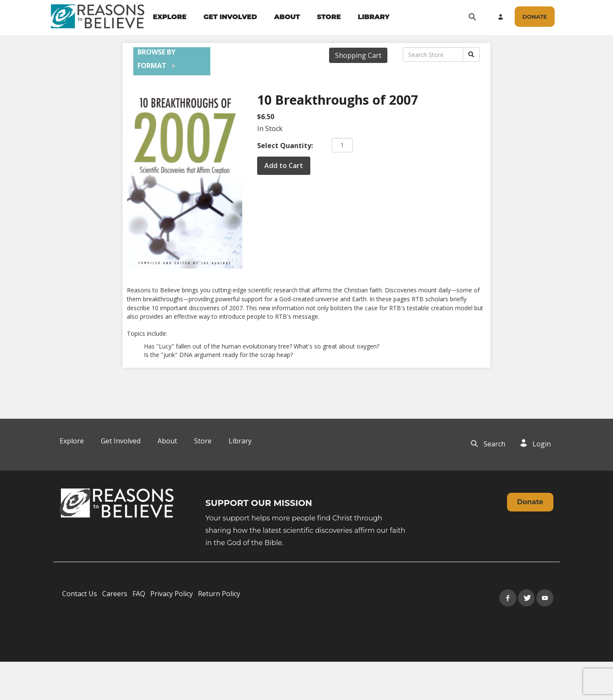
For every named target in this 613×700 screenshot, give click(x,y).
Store (203, 441)
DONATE (535, 17)
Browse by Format (156, 59)
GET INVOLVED (230, 17)
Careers (115, 594)
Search (494, 444)
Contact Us (80, 594)
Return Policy (219, 594)
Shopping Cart (358, 55)
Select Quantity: (285, 146)
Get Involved (121, 441)
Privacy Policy (172, 594)
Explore (72, 441)
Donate (530, 502)
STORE (329, 17)
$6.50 (266, 117)
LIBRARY (374, 17)
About (167, 441)
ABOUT (287, 17)
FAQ (139, 594)
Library (240, 441)
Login (542, 444)
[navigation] (271, 17)
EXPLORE (170, 17)
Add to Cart (284, 166)
